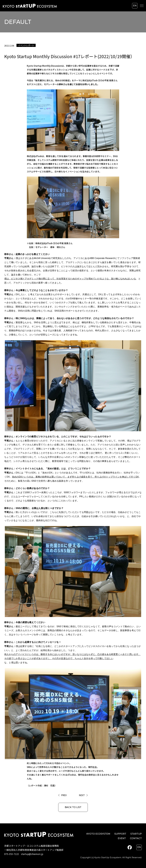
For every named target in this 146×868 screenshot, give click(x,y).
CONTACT (136, 838)
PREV (64, 795)
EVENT (122, 838)
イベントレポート (26, 45)
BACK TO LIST (73, 807)
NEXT (82, 795)
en (135, 6)
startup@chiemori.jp (32, 854)
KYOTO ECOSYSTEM (98, 834)
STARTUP (136, 834)
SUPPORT (120, 834)
